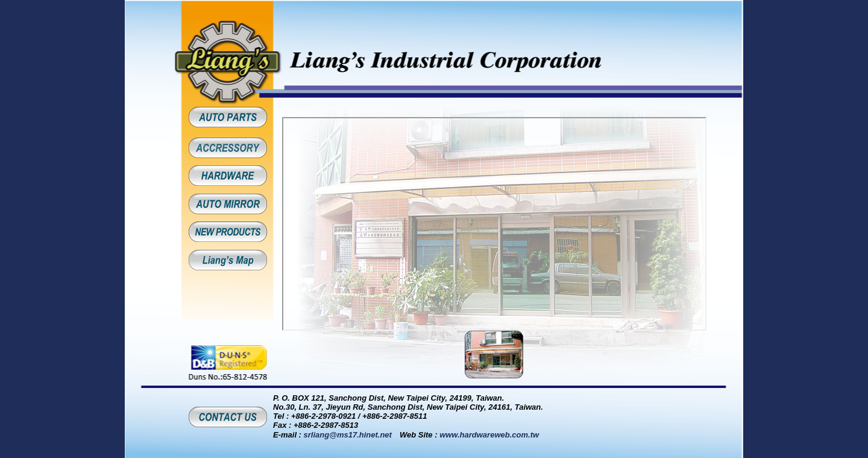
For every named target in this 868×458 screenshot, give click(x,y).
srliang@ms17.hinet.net (348, 435)
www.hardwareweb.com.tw (489, 435)
